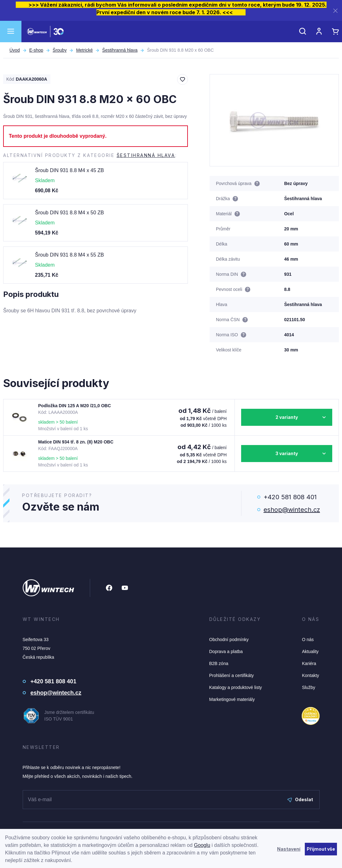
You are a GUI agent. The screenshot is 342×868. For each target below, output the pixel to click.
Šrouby (60, 50)
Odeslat (300, 799)
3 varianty (287, 453)
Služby (309, 687)
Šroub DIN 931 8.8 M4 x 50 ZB (70, 213)
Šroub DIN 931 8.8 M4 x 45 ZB (70, 170)
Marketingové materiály (232, 699)
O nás (308, 639)
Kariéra (309, 663)
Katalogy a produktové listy (236, 687)
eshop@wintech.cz (292, 510)
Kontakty (310, 675)
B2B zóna (219, 663)
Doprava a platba (226, 651)
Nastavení (289, 849)
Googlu (202, 845)
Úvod (15, 50)
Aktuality (310, 651)
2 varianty (287, 417)
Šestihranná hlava (120, 50)
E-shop (36, 50)
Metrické (84, 50)
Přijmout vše (321, 849)
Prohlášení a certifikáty (232, 675)
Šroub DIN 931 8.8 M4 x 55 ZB (70, 255)
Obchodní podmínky (229, 639)
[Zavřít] (335, 11)
